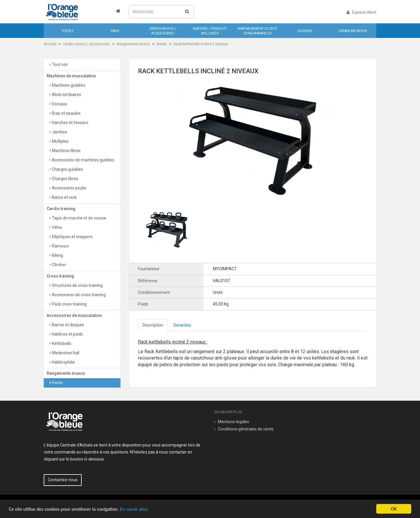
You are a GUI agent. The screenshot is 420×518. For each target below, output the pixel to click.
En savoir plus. (134, 509)
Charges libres (65, 179)
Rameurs (60, 246)
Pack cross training (69, 304)
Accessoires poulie (69, 188)
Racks (162, 44)
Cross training (60, 276)
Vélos (57, 227)
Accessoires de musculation (74, 315)
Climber (59, 265)
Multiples (60, 141)
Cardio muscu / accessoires (86, 44)
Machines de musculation (71, 76)
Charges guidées (67, 169)
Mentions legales (233, 422)
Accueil (50, 44)
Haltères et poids (67, 334)
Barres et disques (68, 325)
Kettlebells (61, 343)
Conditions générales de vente (246, 429)
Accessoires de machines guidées (83, 160)
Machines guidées (68, 85)
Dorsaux (59, 104)
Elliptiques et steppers (72, 237)
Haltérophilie (63, 362)
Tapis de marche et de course (79, 218)
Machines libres (66, 151)
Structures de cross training (77, 285)
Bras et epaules (66, 113)
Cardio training (61, 209)
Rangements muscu (133, 44)
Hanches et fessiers (70, 123)
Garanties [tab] (182, 325)
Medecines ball (65, 353)
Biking (57, 255)
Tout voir (60, 64)
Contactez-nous (63, 480)
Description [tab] (153, 325)
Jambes (59, 132)
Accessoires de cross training (78, 295)
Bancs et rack (64, 197)
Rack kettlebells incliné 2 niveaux (201, 44)
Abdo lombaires (66, 95)
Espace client (361, 12)
